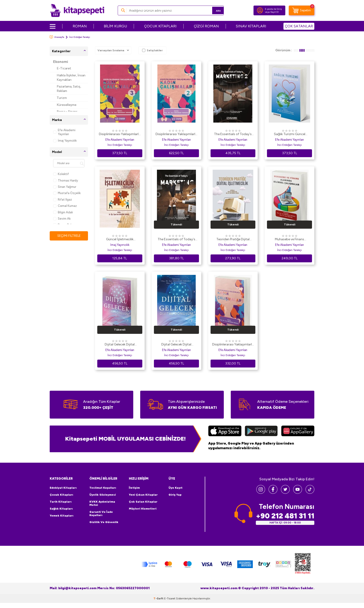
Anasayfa (57, 37)
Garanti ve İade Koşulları (101, 514)
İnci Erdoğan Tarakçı (120, 145)
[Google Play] (261, 432)
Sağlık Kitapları (61, 509)
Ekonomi (61, 62)
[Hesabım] (260, 10)
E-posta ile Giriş (273, 9)
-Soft (159, 598)
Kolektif (61, 174)
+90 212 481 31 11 (285, 516)
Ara (213, 10)
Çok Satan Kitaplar (143, 502)
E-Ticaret (64, 68)
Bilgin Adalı (63, 212)
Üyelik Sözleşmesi (103, 495)
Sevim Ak (62, 219)
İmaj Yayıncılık (65, 141)
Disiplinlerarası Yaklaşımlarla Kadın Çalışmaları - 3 (120, 134)
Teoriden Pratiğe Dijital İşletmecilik (233, 240)
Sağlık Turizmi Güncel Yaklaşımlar (290, 134)
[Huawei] (298, 432)
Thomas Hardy (66, 180)
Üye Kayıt (175, 488)
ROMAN (80, 26)
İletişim (134, 488)
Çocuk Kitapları (61, 495)
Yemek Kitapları (62, 516)
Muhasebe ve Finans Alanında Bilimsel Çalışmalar (289, 240)
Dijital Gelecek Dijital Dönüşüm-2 (120, 345)
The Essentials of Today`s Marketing (176, 240)
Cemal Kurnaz (65, 206)
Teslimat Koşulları (103, 488)
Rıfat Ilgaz (63, 200)
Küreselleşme (67, 105)
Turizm (62, 98)
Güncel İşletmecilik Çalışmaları (120, 240)
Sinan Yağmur (65, 187)
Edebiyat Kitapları (63, 488)
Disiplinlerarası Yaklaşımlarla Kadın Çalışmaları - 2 (176, 134)
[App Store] (225, 432)
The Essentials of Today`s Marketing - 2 (233, 134)
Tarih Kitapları (61, 502)
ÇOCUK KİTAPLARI (160, 26)
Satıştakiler (152, 50)
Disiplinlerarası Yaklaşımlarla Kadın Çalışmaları (233, 345)
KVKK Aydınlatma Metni (102, 503)
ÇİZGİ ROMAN (206, 26)
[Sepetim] (302, 10)
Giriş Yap (175, 495)
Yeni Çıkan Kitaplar (143, 495)
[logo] (77, 10)
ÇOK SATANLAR (299, 26)
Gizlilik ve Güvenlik (104, 522)
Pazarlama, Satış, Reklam (69, 89)
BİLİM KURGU (115, 26)
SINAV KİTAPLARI (251, 26)
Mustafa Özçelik (67, 193)
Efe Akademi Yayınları (64, 132)
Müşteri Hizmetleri (143, 509)
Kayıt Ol (275, 12)
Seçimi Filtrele (69, 236)
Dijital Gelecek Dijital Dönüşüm (176, 345)
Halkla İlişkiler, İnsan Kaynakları (71, 78)
